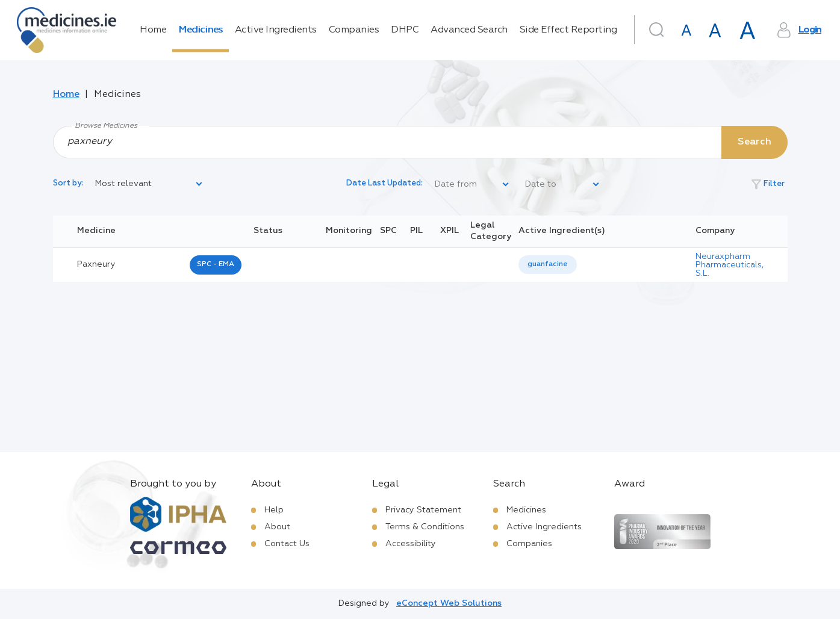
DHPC (405, 30)
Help (274, 510)
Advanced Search (469, 30)
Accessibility (411, 544)
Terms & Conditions (425, 527)
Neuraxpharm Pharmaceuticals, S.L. (730, 265)
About (277, 527)
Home (153, 30)
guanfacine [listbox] (548, 264)
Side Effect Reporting (568, 30)
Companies (354, 30)
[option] (548, 265)
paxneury (96, 264)
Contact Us (287, 544)
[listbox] (149, 184)
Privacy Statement (423, 510)
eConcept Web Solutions (449, 603)
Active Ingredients (276, 30)
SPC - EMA (216, 264)
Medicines (201, 30)
